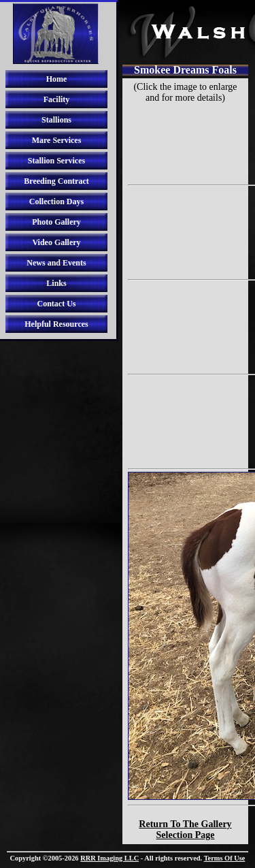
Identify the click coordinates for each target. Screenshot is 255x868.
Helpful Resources (56, 324)
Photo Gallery (56, 222)
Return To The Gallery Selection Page (185, 830)
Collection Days (56, 202)
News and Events (56, 263)
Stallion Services (56, 161)
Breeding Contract (56, 181)
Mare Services (57, 140)
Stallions (56, 120)
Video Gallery (56, 242)
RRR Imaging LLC (109, 858)
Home (57, 79)
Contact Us (57, 304)
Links (56, 283)
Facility (57, 99)
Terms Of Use (225, 858)
